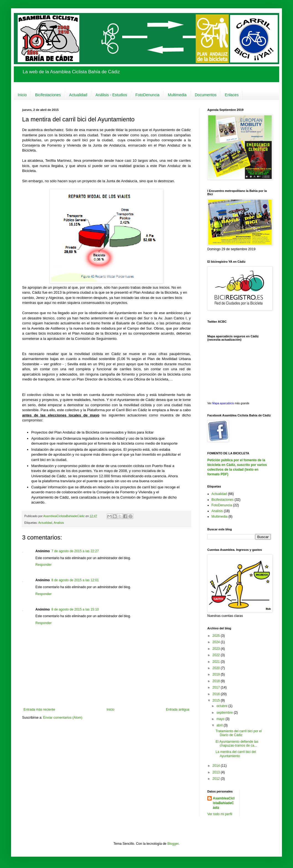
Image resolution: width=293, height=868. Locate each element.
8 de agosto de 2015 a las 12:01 (75, 580)
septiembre (225, 713)
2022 (217, 655)
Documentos (206, 95)
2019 (217, 674)
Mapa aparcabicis (223, 403)
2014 (217, 766)
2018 (217, 681)
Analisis (59, 523)
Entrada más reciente (39, 710)
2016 (217, 694)
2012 (217, 779)
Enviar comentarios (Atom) (63, 718)
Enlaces (232, 95)
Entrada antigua (178, 710)
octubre (222, 706)
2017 (217, 687)
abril (220, 725)
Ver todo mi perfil (220, 814)
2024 (217, 642)
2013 (217, 772)
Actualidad (78, 95)
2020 (217, 668)
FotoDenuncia (147, 95)
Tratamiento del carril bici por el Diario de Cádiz (239, 733)
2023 (217, 649)
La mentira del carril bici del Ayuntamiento (236, 754)
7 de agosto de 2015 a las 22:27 (75, 551)
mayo (221, 719)
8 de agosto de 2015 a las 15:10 (75, 609)
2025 (217, 636)
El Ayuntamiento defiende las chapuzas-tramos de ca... (237, 744)
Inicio (22, 95)
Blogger (173, 844)
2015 (217, 700)
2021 (217, 662)
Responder (44, 565)
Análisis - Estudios (111, 95)
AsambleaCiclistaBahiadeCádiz (224, 803)
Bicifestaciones (48, 95)
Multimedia (177, 95)
